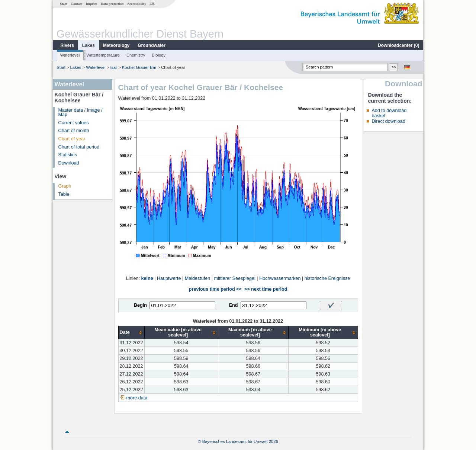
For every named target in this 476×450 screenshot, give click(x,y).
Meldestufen (198, 278)
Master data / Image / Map (81, 113)
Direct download (388, 121)
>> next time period (266, 289)
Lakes (89, 45)
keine (147, 278)
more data (137, 398)
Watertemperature (103, 55)
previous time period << (215, 289)
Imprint (92, 4)
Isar (114, 67)
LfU (152, 4)
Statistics (68, 155)
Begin (140, 305)
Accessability (137, 4)
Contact (76, 4)
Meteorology (116, 45)
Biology (159, 55)
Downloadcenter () (398, 45)
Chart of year (72, 139)
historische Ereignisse (327, 278)
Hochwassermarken (280, 278)
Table (64, 194)
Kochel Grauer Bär (139, 67)
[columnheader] (131, 333)
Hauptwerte (169, 278)
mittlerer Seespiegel (235, 278)
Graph (65, 186)
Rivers (67, 45)
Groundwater (152, 45)
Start (64, 4)
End (234, 305)
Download (69, 163)
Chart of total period (79, 147)
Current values (74, 123)
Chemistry (136, 55)
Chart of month (74, 131)
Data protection (112, 4)
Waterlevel (70, 55)
